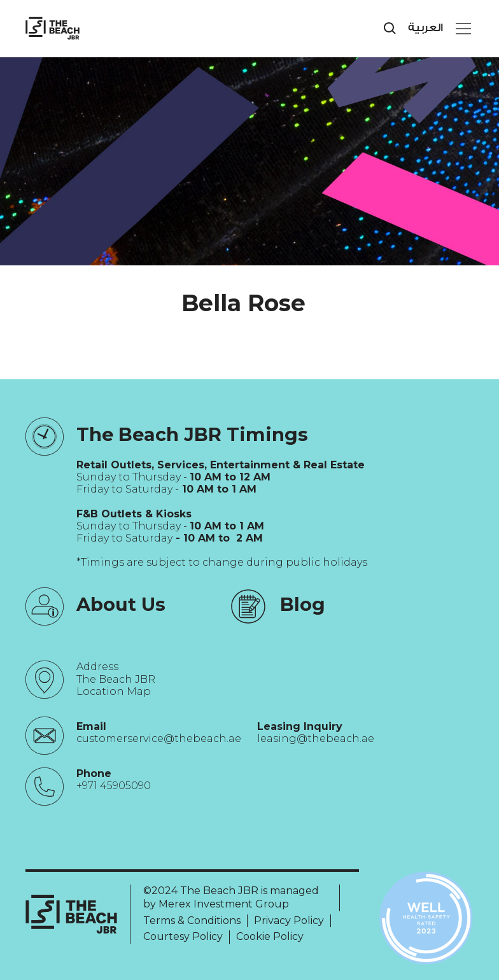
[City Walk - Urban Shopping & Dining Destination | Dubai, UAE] (53, 28)
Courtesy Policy (183, 936)
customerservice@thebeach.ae (159, 738)
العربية (425, 28)
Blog (303, 604)
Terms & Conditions (192, 920)
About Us (121, 604)
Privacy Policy (289, 920)
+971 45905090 (114, 786)
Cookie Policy (270, 936)
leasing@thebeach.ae (316, 738)
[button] (461, 29)
